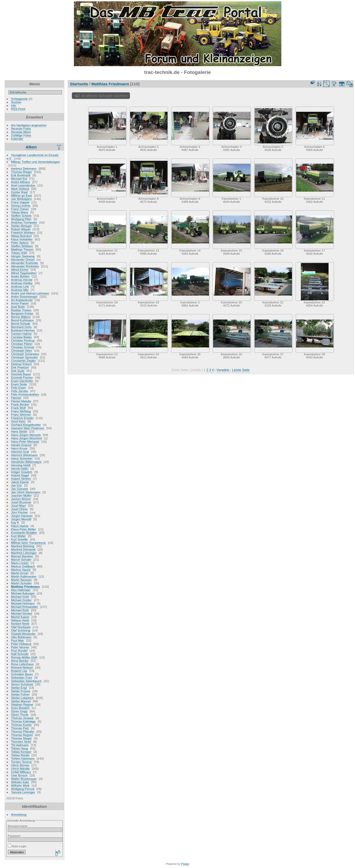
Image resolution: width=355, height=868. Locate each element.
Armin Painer (20, 303)
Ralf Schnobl (20, 654)
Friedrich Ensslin (22, 418)
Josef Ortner (20, 509)
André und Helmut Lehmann (30, 293)
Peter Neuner (20, 647)
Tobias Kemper (21, 752)
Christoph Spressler (25, 357)
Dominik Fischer (22, 377)
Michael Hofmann (23, 603)
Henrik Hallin (20, 468)
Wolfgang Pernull (23, 789)
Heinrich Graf (20, 452)
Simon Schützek (22, 684)
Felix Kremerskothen (25, 394)
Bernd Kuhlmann (23, 320)
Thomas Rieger (22, 172)
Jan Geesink (20, 489)
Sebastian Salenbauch (26, 681)
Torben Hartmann (23, 758)
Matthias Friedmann (26, 586)
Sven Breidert (20, 708)
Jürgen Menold (21, 519)
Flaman (16, 398)
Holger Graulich (22, 472)
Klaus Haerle (20, 526)
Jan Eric (17, 485)
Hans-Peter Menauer (25, 442)
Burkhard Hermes (23, 330)
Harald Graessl (21, 445)
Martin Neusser (22, 580)
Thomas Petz (20, 728)
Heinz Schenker (22, 458)
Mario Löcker (20, 563)
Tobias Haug (20, 748)
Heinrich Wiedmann (25, 455)
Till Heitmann (20, 745)
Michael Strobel (22, 613)
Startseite (79, 84)
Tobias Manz (20, 212)
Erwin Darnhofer (22, 381)
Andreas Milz (20, 290)
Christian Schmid (23, 347)
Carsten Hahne (21, 334)
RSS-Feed (18, 109)
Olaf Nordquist (21, 627)
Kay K (15, 522)
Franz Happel (20, 202)
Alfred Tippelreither (24, 273)
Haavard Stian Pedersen (28, 428)
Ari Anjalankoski (22, 300)
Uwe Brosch (19, 775)
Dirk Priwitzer (20, 367)
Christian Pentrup (23, 340)
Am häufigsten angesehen (29, 125)
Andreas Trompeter (24, 222)
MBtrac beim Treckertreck (29, 543)
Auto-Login (17, 846)
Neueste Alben (21, 132)
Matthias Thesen (22, 249)
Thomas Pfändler (23, 731)
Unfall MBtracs (21, 772)
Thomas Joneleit (22, 718)
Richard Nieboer (22, 667)
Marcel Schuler (21, 560)
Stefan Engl (19, 688)
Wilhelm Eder (20, 782)
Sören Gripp (19, 711)
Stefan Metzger (22, 226)
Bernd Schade (21, 324)
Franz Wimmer (21, 415)
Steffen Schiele (21, 216)
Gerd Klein (18, 421)
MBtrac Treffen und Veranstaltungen (36, 162)
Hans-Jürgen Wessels (26, 435)
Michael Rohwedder (25, 607)
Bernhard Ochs (21, 327)
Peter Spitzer (20, 243)
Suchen (16, 102)
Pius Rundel (19, 651)
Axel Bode (18, 307)
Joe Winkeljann (22, 199)
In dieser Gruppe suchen (105, 96)
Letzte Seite (241, 370)
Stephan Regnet (22, 704)
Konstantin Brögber (24, 533)
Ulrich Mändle (20, 769)
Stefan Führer (20, 694)
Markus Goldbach (23, 566)
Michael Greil (20, 597)
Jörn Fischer (20, 512)
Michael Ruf (19, 179)
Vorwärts (223, 370)
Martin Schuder (22, 583)
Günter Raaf (19, 192)
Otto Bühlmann (21, 637)
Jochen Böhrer (21, 499)
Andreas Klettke (22, 283)
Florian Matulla (21, 401)
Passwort (14, 836)
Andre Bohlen (20, 276)
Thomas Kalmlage (23, 721)
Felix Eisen (19, 388)
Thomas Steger (22, 738)
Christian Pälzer (22, 344)
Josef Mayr (19, 506)
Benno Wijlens (21, 317)
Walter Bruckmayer (24, 779)
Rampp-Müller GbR (24, 657)
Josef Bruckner (21, 502)
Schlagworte (20, 99)
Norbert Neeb (20, 624)
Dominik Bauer (21, 374)
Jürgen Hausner (22, 516)
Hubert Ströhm (21, 479)
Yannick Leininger (23, 792)
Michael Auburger (23, 593)
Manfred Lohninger (24, 553)
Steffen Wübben (22, 246)
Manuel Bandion (22, 556)
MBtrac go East (22, 195)
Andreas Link (20, 286)
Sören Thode (20, 715)
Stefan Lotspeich (23, 698)
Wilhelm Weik (20, 785)
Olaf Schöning (21, 630)
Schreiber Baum (22, 674)
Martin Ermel (20, 573)
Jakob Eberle (20, 482)
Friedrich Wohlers (23, 232)
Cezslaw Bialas (22, 337)
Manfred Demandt (23, 549)
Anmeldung (19, 814)
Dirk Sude (18, 371)
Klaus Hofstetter (22, 239)
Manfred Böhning (23, 546)
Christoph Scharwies (25, 354)
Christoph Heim (22, 350)
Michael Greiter (22, 600)
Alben (31, 147)
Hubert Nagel (20, 475)
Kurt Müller (19, 536)
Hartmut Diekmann (24, 168)
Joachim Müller (21, 495)
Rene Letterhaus (22, 664)
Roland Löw (19, 671)
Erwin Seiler (19, 384)
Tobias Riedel (20, 755)
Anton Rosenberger (24, 297)
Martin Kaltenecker (24, 576)
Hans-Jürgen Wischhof (27, 438)
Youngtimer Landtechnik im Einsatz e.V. (33, 157)
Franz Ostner (20, 209)
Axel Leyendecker (23, 185)
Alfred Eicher (20, 270)
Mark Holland (20, 189)
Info (14, 105)
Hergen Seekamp (23, 256)
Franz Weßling (21, 411)
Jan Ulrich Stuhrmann (26, 492)
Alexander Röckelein (25, 266)
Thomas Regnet (22, 735)
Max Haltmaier (21, 590)
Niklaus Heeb (20, 620)
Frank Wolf (19, 408)
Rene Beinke (20, 661)
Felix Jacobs (20, 391)
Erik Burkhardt (21, 175)
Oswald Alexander (23, 634)
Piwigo (185, 864)
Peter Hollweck (21, 644)
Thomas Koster (22, 725)
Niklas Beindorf (21, 236)
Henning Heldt (21, 465)
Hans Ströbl (19, 431)
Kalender (17, 139)
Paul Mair (18, 640)
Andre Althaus (21, 182)
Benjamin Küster (22, 313)
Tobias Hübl (19, 253)
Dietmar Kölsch (22, 364)
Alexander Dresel (23, 259)
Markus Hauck (21, 570)
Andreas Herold (22, 280)
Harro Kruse (19, 448)
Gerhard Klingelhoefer (26, 425)
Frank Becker (20, 404)
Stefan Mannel (21, 701)
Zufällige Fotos (21, 135)
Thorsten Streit (21, 742)
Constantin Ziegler (23, 361)
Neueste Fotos (21, 129)
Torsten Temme (22, 762)
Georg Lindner (21, 206)
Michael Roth (20, 610)
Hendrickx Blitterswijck (26, 462)
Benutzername (18, 826)
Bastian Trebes (21, 310)
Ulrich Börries (20, 765)
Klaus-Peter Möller (24, 529)
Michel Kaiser (20, 617)
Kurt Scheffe (20, 539)
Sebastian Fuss (22, 678)
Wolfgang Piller (21, 219)
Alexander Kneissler (25, 263)
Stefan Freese (21, 691)
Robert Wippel (21, 229)
